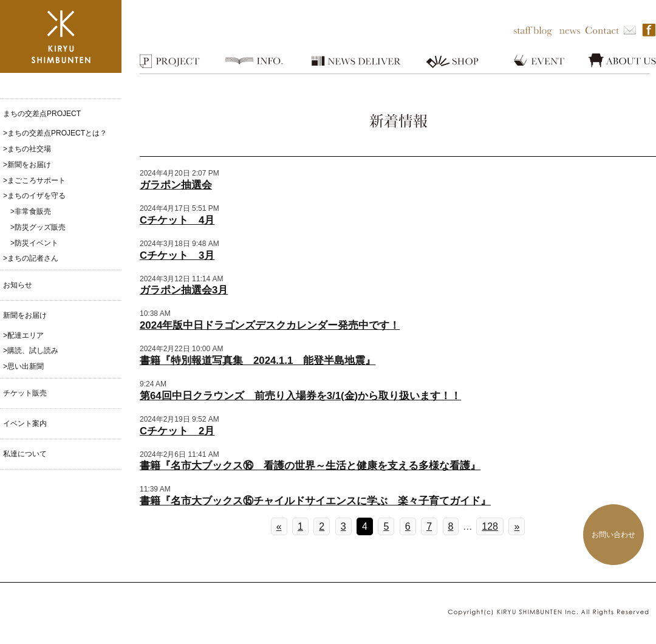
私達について (25, 454)
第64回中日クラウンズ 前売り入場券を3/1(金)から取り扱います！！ (300, 396)
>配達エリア (23, 335)
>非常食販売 (27, 211)
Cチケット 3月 (177, 255)
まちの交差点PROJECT (42, 114)
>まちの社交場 (27, 149)
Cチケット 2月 (177, 431)
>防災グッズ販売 (34, 227)
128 (490, 526)
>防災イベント (31, 243)
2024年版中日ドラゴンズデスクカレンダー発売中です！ (270, 325)
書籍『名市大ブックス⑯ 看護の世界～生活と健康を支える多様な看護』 (310, 466)
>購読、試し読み (31, 351)
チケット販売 (25, 393)
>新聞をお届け (27, 165)
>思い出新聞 (23, 366)
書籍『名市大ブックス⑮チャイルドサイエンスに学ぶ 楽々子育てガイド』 (315, 501)
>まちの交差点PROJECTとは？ (55, 133)
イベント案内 (25, 423)
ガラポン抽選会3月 (184, 290)
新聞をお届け (25, 315)
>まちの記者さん (31, 258)
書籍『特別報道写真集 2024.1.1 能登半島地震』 (258, 361)
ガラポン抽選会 (176, 185)
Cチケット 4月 (177, 220)
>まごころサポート (34, 180)
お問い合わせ (613, 535)
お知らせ (18, 285)
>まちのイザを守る (34, 196)
